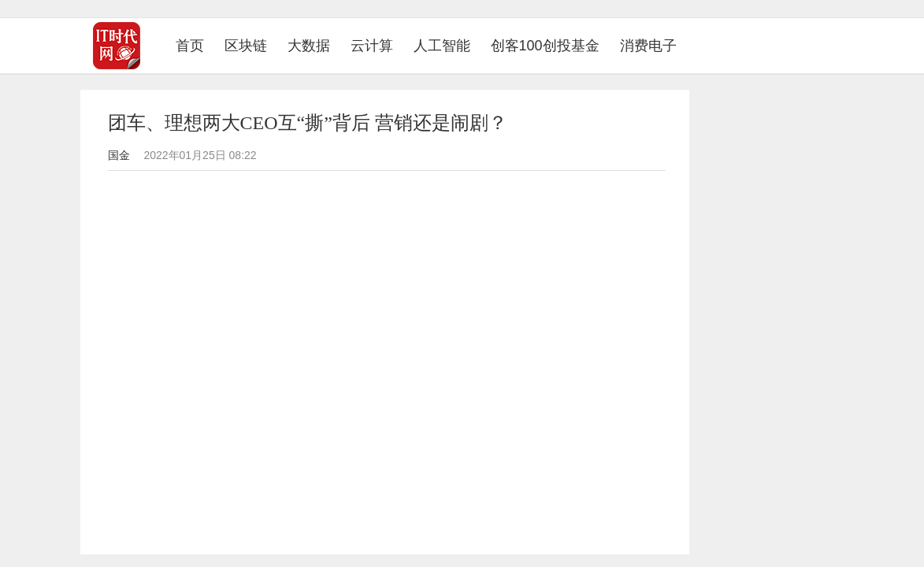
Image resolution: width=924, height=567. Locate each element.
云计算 (372, 46)
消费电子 (648, 46)
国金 (119, 155)
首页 (195, 45)
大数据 (309, 46)
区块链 (246, 46)
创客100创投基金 (545, 46)
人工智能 (442, 46)
